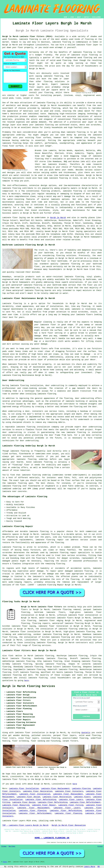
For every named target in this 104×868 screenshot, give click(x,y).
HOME (66, 17)
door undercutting (55, 385)
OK (99, 867)
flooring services (92, 637)
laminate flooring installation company (38, 427)
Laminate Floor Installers (69, 791)
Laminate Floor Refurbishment (85, 802)
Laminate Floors (82, 797)
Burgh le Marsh (58, 218)
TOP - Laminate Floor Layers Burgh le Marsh (25, 825)
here (26, 681)
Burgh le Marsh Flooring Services (29, 686)
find (11, 656)
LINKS (72, 17)
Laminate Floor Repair (44, 805)
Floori (5, 862)
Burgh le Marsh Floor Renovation (69, 825)
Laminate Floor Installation (24, 789)
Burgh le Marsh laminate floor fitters (41, 607)
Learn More (90, 867)
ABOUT (79, 17)
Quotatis (86, 733)
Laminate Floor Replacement (55, 789)
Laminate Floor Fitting (71, 805)
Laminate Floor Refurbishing (41, 800)
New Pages (12, 846)
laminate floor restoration (53, 626)
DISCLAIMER (96, 17)
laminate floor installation (25, 632)
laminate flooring (29, 39)
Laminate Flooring (81, 789)
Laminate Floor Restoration (38, 791)
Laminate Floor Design (28, 797)
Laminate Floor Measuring (16, 805)
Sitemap (4, 846)
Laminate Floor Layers (71, 800)
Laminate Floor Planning (33, 811)
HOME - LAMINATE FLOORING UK (52, 838)
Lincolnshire (31, 640)
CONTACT (87, 17)
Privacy (100, 846)
